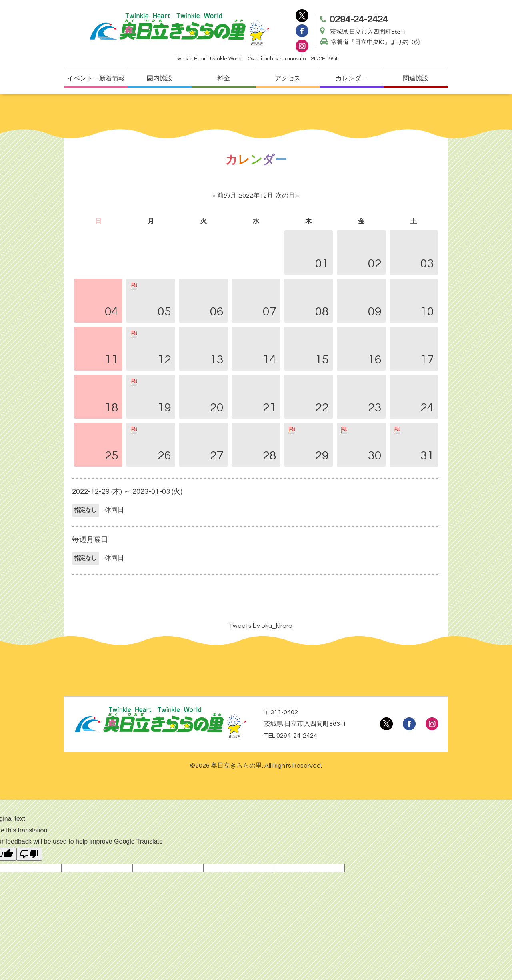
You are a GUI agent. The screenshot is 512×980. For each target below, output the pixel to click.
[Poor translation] (29, 854)
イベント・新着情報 (96, 78)
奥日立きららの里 (236, 766)
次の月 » (287, 196)
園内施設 (160, 78)
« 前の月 (225, 196)
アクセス (288, 78)
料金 (224, 78)
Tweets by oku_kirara (261, 626)
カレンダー (352, 78)
